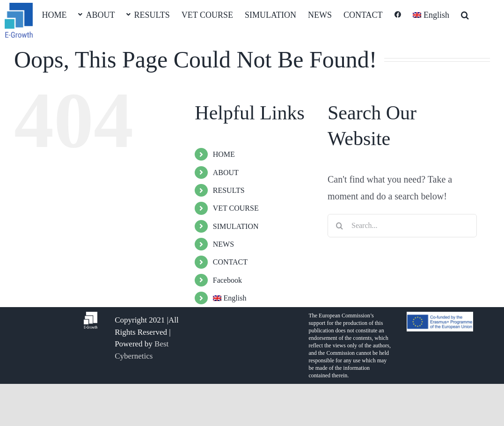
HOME (224, 154)
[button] (465, 14)
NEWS (223, 244)
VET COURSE (236, 208)
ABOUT (226, 173)
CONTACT (230, 262)
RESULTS (229, 190)
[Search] (339, 226)
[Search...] (402, 226)
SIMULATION (236, 226)
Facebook (227, 280)
